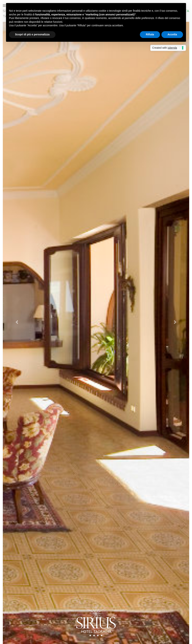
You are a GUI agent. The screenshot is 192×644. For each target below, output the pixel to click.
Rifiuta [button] (150, 34)
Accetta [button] (172, 34)
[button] (17, 322)
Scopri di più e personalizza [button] (32, 34)
